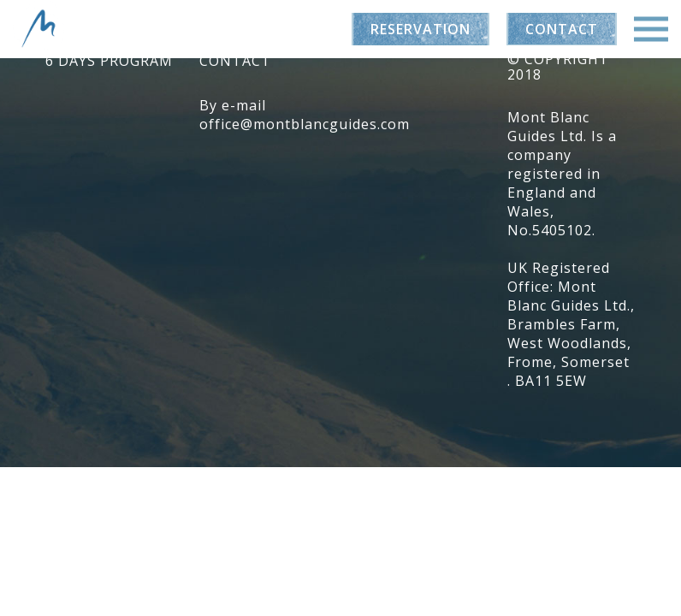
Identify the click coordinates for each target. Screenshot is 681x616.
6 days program (109, 61)
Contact (562, 29)
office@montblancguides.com (305, 124)
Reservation (420, 29)
